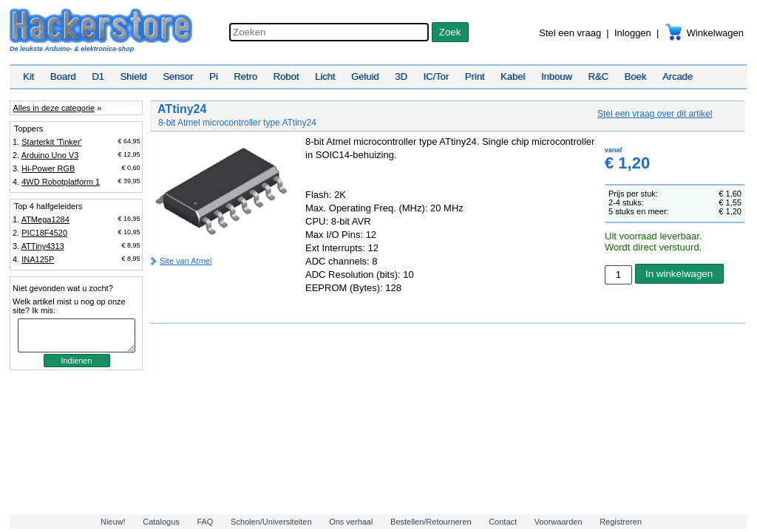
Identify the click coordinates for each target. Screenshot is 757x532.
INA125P (38, 259)
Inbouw (557, 76)
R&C (598, 76)
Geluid (365, 76)
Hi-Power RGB (48, 168)
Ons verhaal (351, 522)
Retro (245, 76)
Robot (286, 76)
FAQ (205, 522)
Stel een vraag (570, 33)
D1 (98, 76)
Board (63, 76)
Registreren (621, 522)
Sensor (178, 76)
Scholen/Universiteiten (271, 522)
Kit (28, 76)
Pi (214, 76)
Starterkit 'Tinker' (51, 142)
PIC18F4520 (44, 233)
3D (401, 76)
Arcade (678, 76)
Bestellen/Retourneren (431, 522)
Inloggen (633, 33)
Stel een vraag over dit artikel (655, 114)
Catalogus (161, 522)
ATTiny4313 (43, 246)
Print (475, 76)
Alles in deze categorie (54, 108)
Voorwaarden (559, 522)
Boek (636, 76)
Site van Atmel (186, 261)
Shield (133, 76)
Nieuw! (113, 522)
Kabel (513, 76)
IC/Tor (436, 76)
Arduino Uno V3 (50, 155)
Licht (325, 76)
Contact (503, 522)
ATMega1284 (45, 219)
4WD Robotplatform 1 (61, 182)
